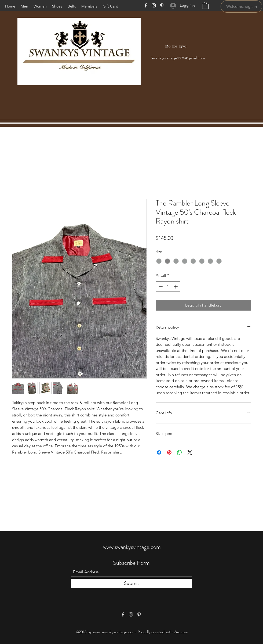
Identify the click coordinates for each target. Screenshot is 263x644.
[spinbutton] (168, 287)
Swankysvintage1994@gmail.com (178, 58)
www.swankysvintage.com (132, 547)
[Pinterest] (162, 5)
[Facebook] (146, 5)
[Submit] (131, 583)
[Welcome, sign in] (241, 6)
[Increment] (176, 287)
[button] (205, 5)
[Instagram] (154, 5)
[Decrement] (160, 287)
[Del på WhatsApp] (180, 452)
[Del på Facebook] (159, 452)
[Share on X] (190, 452)
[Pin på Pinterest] (169, 452)
